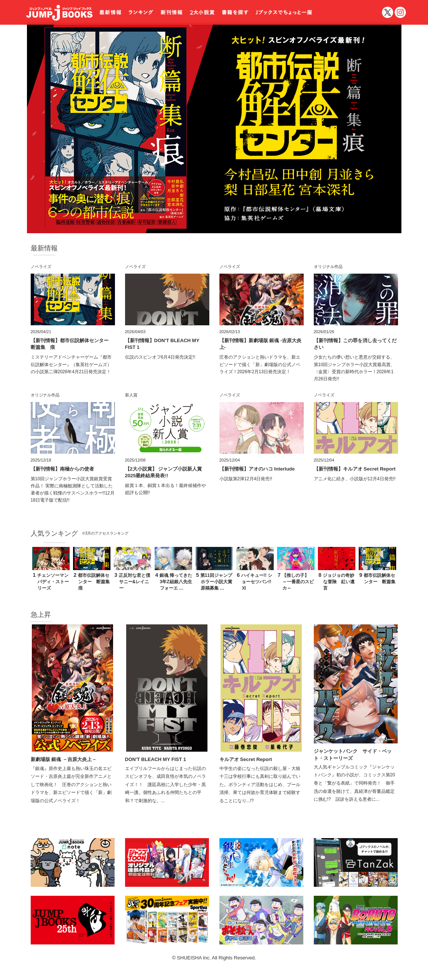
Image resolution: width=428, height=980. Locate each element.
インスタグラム (400, 12)
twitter (388, 12)
